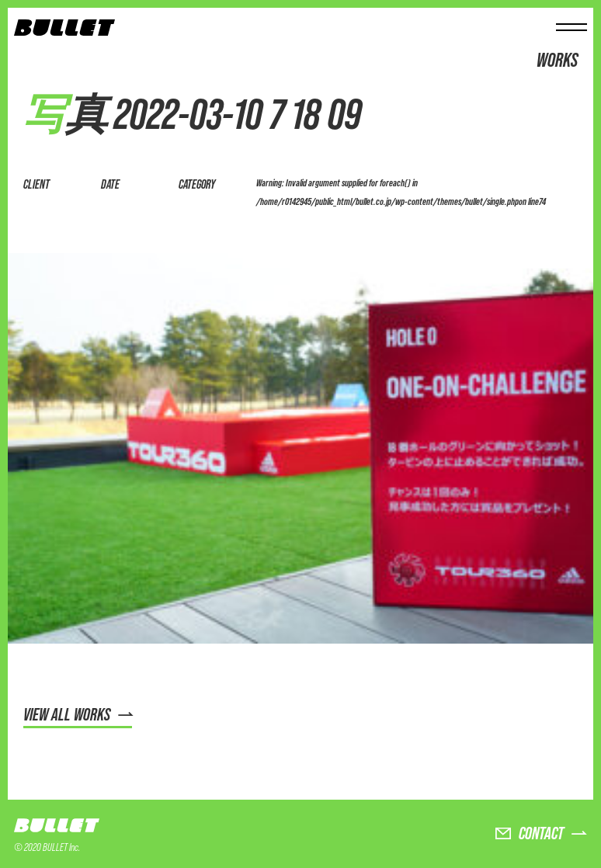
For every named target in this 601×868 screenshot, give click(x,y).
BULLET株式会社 (64, 28)
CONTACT (541, 833)
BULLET (57, 826)
